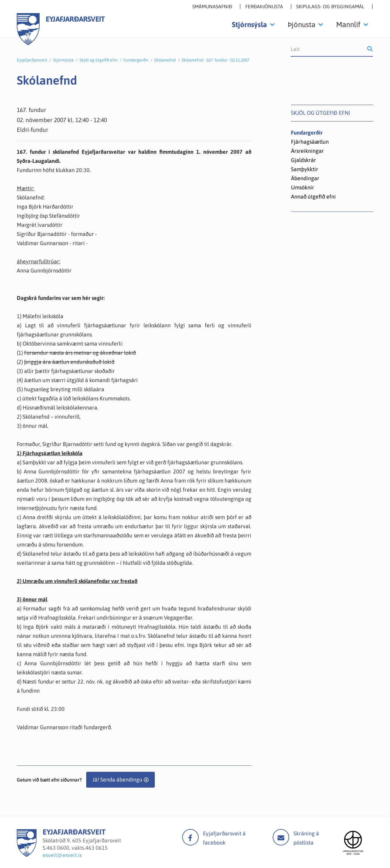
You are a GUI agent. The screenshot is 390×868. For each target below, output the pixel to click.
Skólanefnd (165, 60)
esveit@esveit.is (62, 855)
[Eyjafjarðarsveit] (27, 855)
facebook (190, 837)
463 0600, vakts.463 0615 (77, 848)
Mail (281, 837)
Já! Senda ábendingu (117, 780)
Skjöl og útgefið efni (99, 60)
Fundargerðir (136, 60)
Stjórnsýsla (63, 60)
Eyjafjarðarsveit (32, 60)
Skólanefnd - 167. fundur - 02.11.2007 (215, 60)
